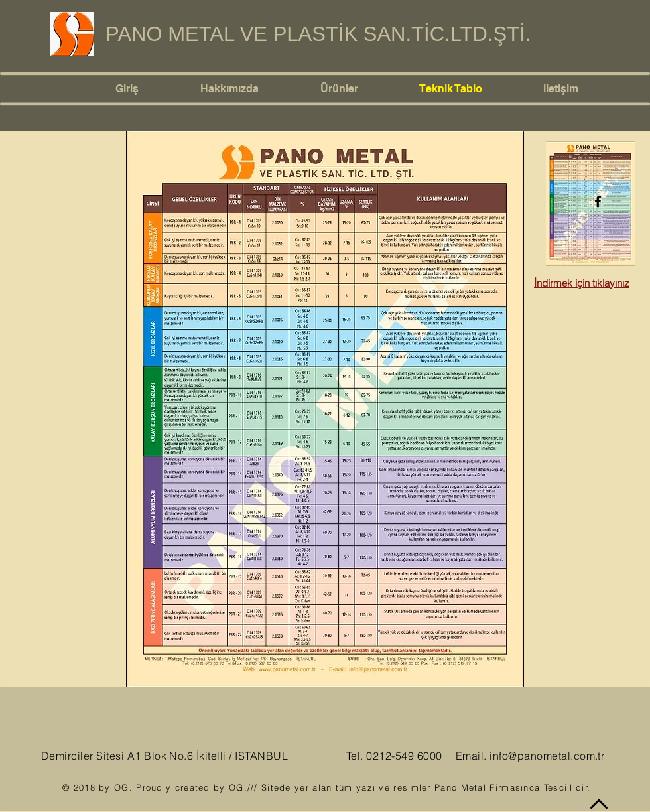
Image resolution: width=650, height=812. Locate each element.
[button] (360, 89)
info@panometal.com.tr (547, 756)
